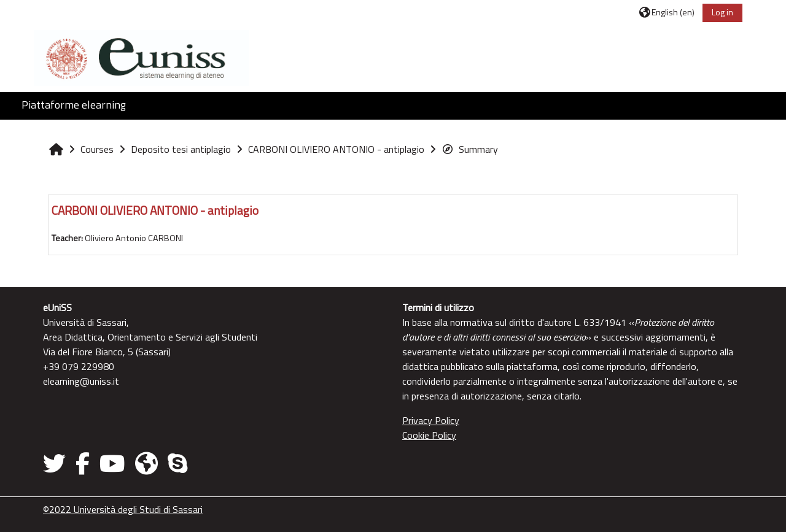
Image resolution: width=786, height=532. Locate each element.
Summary (470, 149)
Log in (722, 12)
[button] (667, 12)
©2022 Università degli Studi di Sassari (123, 509)
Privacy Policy (431, 420)
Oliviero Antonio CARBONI (134, 238)
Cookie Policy (429, 435)
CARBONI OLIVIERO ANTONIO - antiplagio (155, 210)
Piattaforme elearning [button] (74, 105)
